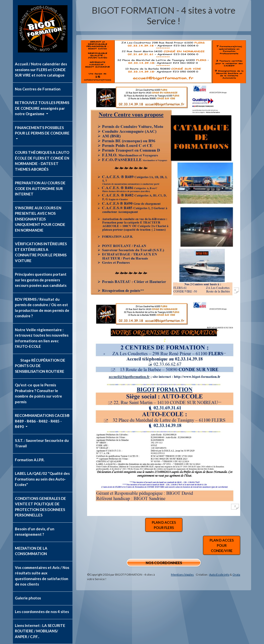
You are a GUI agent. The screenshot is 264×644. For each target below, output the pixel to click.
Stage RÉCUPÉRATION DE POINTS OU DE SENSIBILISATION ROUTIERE (40, 366)
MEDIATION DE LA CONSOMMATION (31, 551)
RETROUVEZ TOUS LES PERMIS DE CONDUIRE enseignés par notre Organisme (42, 108)
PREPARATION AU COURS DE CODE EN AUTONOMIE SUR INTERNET (40, 188)
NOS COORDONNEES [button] (164, 563)
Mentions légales (182, 575)
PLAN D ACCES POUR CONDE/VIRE (222, 545)
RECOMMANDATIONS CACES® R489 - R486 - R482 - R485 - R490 (42, 421)
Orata (236, 575)
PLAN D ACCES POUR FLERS (164, 525)
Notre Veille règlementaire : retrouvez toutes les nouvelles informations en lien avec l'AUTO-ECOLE (42, 338)
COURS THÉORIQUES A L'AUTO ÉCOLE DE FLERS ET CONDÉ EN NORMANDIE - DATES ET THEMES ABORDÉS (42, 161)
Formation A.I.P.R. (30, 460)
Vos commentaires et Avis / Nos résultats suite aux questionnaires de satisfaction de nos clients (42, 576)
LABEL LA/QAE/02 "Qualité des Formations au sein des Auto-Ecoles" (42, 479)
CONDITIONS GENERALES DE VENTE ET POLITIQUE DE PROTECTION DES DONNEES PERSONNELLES (40, 507)
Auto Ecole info (219, 575)
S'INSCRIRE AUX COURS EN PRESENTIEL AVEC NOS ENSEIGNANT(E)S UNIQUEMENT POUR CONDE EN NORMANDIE (40, 219)
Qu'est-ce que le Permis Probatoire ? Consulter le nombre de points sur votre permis (38, 393)
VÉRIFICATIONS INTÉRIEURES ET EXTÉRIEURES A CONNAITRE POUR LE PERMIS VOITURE (41, 252)
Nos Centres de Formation (38, 89)
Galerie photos (28, 598)
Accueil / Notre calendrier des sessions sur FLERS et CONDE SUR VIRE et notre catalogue (41, 69)
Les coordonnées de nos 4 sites (42, 612)
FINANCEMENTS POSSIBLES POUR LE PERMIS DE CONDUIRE (42, 130)
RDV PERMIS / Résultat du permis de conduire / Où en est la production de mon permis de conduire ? (42, 308)
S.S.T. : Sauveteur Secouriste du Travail (42, 443)
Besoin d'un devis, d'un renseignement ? (35, 532)
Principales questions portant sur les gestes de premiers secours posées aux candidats (41, 280)
